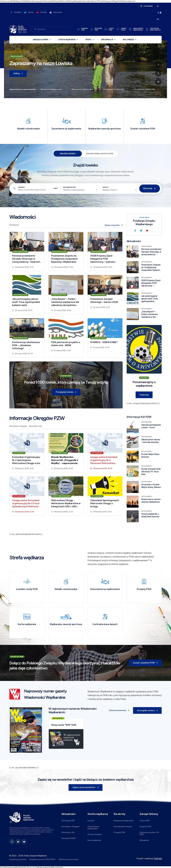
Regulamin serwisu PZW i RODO (42, 860)
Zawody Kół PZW (69, 838)
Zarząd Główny (41, 40)
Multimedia (128, 40)
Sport (88, 40)
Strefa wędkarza (67, 40)
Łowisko (21, 187)
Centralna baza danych (123, 827)
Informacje (107, 40)
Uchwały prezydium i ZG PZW (149, 834)
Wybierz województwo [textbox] (74, 190)
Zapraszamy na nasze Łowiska (22, 89)
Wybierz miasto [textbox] (110, 190)
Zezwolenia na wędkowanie (93, 828)
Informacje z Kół (68, 833)
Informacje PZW (68, 821)
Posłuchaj (144, 395)
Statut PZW (144, 821)
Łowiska (91, 821)
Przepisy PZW (119, 833)
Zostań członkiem (95, 835)
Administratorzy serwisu (69, 860)
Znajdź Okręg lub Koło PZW (100, 154)
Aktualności (14, 225)
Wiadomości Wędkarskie (51, 89)
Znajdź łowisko (68, 154)
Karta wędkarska (94, 840)
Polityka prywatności (18, 860)
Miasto (106, 187)
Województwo (70, 187)
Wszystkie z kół (35, 426)
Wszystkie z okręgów (18, 426)
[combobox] (80, 190)
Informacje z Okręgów (70, 827)
